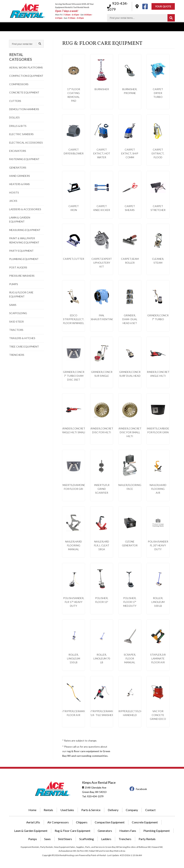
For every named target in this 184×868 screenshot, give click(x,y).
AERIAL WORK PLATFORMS (26, 67)
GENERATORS (18, 168)
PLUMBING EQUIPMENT (24, 259)
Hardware (138, 27)
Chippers (82, 822)
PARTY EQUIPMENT (21, 251)
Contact (157, 27)
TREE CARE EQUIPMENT (24, 347)
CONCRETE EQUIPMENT (24, 92)
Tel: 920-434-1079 (93, 796)
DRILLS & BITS (18, 126)
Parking (100, 27)
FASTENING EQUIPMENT (24, 159)
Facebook (138, 789)
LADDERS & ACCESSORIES (25, 209)
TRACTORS (16, 330)
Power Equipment (58, 27)
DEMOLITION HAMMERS (24, 109)
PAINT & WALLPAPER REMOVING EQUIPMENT (24, 240)
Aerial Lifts (33, 822)
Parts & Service (91, 810)
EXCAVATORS (18, 151)
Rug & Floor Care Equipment (73, 831)
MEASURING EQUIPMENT (25, 230)
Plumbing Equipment (157, 831)
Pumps (33, 839)
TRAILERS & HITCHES (22, 338)
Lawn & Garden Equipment (31, 831)
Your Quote (163, 7)
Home (32, 810)
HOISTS (14, 192)
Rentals (14, 27)
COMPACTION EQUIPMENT (26, 76)
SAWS (13, 305)
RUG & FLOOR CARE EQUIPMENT (21, 294)
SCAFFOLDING (18, 313)
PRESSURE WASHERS (22, 276)
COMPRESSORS (19, 84)
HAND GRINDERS (20, 176)
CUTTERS (15, 101)
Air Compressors (58, 822)
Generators (105, 831)
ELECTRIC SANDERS (21, 134)
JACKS (13, 201)
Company (118, 27)
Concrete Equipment (145, 822)
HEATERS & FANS (19, 184)
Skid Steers (65, 839)
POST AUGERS (18, 267)
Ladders (106, 839)
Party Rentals (147, 839)
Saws (47, 839)
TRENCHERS (17, 355)
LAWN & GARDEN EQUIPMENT (20, 219)
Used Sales (33, 27)
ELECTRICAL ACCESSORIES (26, 143)
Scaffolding (87, 839)
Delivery (82, 27)
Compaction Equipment (110, 822)
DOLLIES (14, 117)
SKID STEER (16, 322)
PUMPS (14, 284)
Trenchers (125, 839)
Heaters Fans (128, 831)
